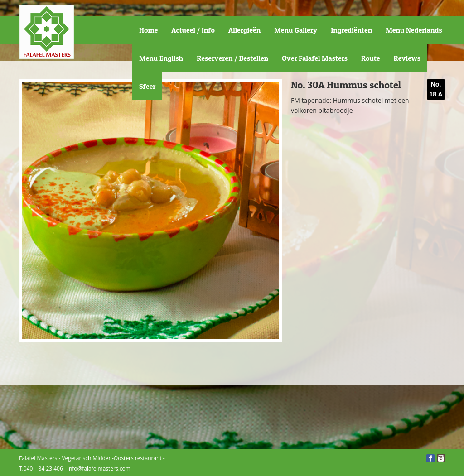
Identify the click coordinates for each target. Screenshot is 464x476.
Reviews (407, 58)
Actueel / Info (193, 30)
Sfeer (147, 86)
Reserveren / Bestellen (232, 58)
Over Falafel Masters (315, 58)
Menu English (161, 58)
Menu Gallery (296, 30)
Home (148, 30)
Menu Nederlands (414, 30)
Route (371, 58)
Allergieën (244, 30)
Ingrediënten (351, 30)
